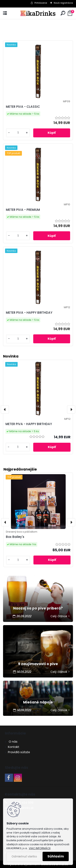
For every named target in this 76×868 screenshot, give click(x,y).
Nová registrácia (63, 3)
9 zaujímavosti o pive (38, 664)
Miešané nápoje (38, 702)
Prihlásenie (41, 3)
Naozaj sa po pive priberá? (38, 608)
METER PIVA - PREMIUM (23, 210)
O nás (13, 742)
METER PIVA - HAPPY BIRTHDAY (29, 313)
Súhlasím (56, 856)
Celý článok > (60, 616)
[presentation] (5, 522)
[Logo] (38, 13)
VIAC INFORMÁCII (40, 848)
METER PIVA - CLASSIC (23, 107)
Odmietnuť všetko (24, 857)
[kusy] (18, 560)
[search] (63, 13)
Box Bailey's (15, 537)
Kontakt (14, 747)
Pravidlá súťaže (19, 752)
